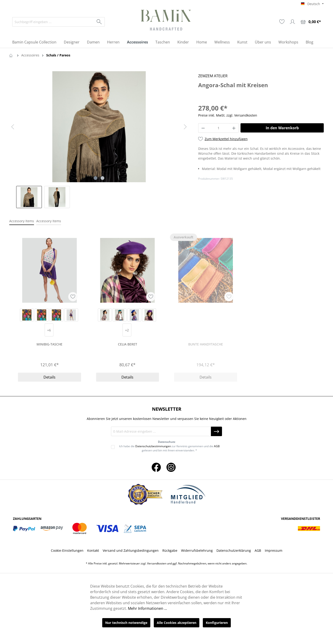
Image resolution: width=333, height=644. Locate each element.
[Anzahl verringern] (203, 128)
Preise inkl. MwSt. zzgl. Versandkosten (228, 115)
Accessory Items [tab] (22, 221)
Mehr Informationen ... (147, 608)
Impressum (274, 550)
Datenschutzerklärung (234, 550)
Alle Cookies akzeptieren (177, 623)
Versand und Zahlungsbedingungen (131, 550)
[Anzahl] (218, 128)
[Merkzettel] (282, 22)
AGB (217, 446)
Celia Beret (128, 344)
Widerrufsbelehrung (197, 550)
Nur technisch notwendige (126, 623)
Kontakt (93, 550)
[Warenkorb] (311, 22)
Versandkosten (157, 563)
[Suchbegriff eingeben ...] (53, 22)
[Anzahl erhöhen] (234, 128)
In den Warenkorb (282, 128)
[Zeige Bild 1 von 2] (96, 178)
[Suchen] (99, 22)
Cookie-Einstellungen (67, 550)
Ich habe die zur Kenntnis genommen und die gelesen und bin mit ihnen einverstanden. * (169, 448)
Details (49, 377)
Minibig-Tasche (49, 344)
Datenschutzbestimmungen (153, 446)
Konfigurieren (217, 623)
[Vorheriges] (13, 127)
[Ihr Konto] (293, 22)
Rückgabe (170, 550)
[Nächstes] (185, 127)
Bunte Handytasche (206, 344)
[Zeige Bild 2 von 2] (102, 178)
